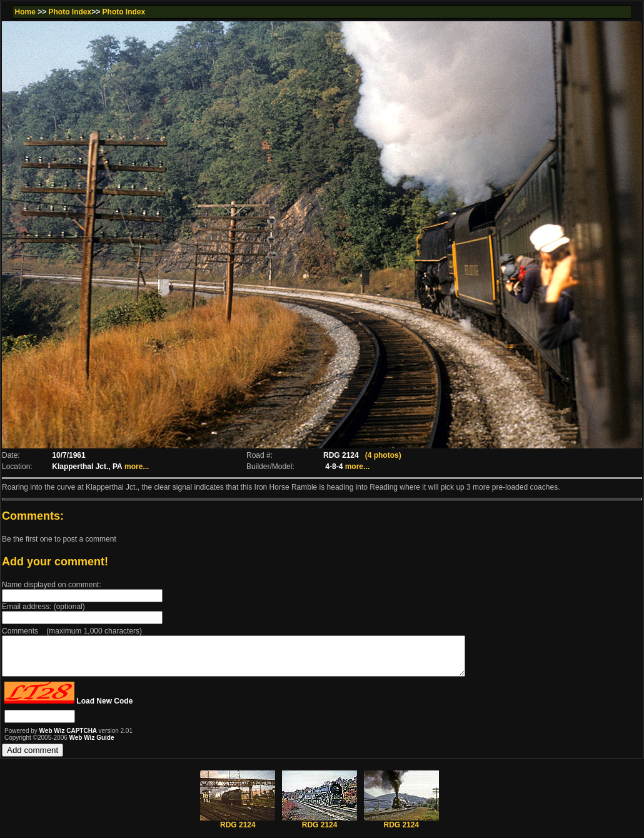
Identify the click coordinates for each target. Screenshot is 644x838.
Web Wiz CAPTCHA (69, 738)
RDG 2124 (238, 829)
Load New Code (104, 709)
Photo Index (70, 12)
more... (137, 467)
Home (25, 12)
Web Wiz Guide (92, 745)
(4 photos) (383, 455)
